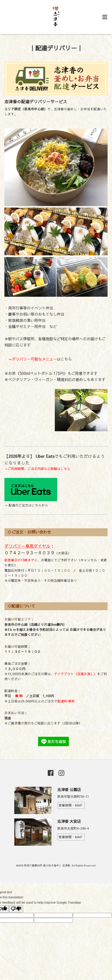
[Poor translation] (16, 909)
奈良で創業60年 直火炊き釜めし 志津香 (47, 865)
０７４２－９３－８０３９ (29, 553)
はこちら (38, 359)
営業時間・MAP (70, 805)
